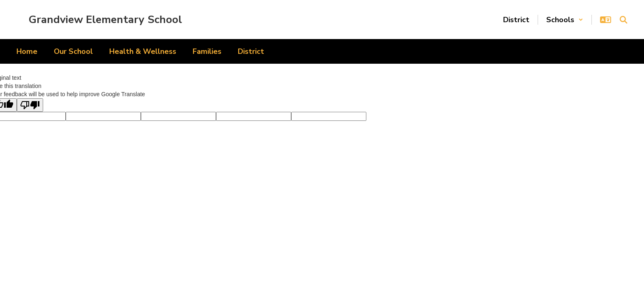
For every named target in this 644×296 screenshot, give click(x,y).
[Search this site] (623, 20)
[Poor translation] (30, 105)
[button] (565, 20)
